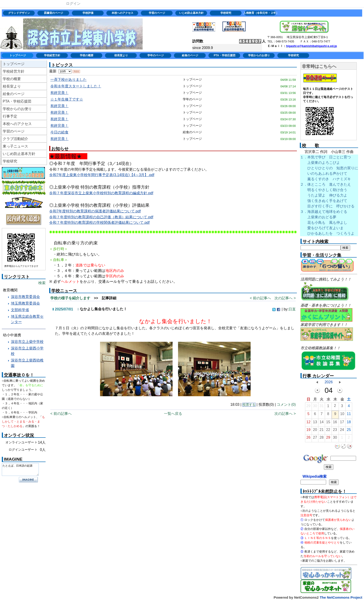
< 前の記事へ (260, 298)
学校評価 (88, 13)
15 (328, 423)
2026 (329, 382)
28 (322, 439)
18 (349, 423)
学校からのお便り (259, 55)
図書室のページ (54, 13)
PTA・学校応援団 (224, 55)
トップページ (18, 55)
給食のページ (190, 55)
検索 (42, 283)
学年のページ (156, 55)
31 (322, 407)
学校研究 (226, 13)
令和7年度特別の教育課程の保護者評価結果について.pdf (95, 211)
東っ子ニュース (15, 146)
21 (322, 431)
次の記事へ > (285, 298)
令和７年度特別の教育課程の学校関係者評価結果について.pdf (99, 223)
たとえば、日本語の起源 (20, 470)
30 (315, 407)
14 (322, 423)
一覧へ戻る (173, 414)
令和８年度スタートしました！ (76, 86)
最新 (60, 71)
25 (349, 431)
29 (308, 407)
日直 (292, 309)
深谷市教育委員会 (25, 297)
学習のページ (157, 13)
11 (349, 415)
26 (308, 439)
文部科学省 (20, 310)
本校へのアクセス (122, 13)
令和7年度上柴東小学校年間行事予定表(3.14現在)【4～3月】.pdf (102, 175)
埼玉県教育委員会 (25, 303)
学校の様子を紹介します (70, 298)
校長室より (121, 55)
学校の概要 (87, 55)
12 (308, 423)
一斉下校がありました (68, 80)
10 (342, 415)
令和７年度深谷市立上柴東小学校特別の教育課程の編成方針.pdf (101, 193)
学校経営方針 (52, 55)
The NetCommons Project (341, 597)
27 (315, 439)
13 (315, 423)
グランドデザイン (19, 13)
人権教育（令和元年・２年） (260, 13)
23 (335, 431)
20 (315, 431)
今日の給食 (59, 132)
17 (342, 423)
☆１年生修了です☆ (67, 99)
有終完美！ (59, 93)
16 (335, 423)
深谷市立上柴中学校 (27, 342)
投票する (249, 405)
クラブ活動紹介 (15, 139)
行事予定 (10, 116)
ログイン (73, 4)
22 (328, 431)
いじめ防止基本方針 (191, 13)
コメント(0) (286, 405)
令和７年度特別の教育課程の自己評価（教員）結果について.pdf (101, 217)
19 (308, 431)
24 (342, 431)
